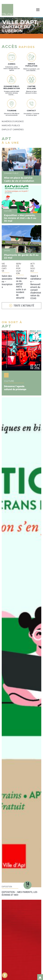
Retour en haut (39, 975)
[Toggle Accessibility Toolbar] (5, 975)
